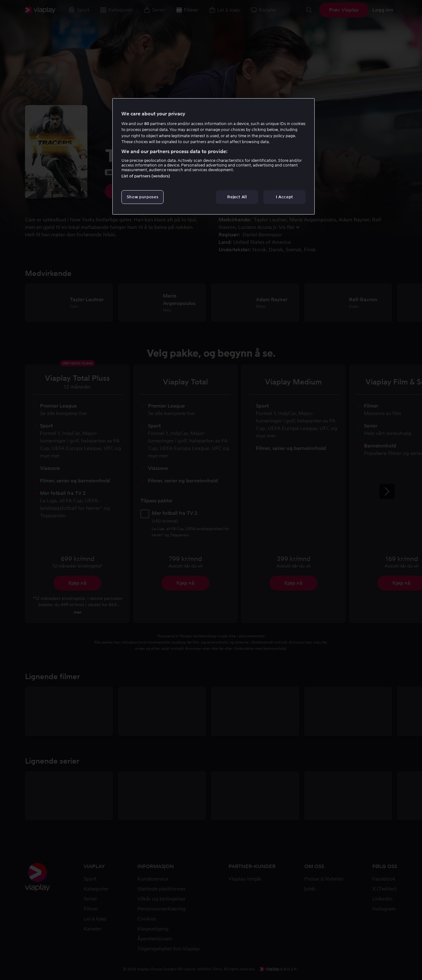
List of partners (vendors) (146, 176)
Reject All (237, 197)
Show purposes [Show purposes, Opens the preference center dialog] (142, 197)
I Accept (285, 197)
